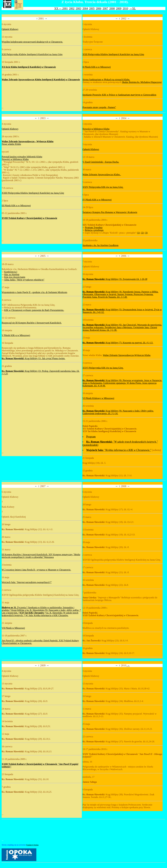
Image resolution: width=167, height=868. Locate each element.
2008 (112, 8)
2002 (72, 8)
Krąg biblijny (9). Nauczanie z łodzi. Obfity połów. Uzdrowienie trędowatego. (118, 412)
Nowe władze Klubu (11, 144)
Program (91, 437)
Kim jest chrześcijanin (15, 277)
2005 (92, 8)
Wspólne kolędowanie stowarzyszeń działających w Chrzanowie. (32, 42)
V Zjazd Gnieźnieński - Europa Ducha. (101, 162)
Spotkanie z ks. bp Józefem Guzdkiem (100, 245)
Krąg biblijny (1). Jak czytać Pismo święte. (33, 358)
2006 (99, 8)
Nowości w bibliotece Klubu (15, 159)
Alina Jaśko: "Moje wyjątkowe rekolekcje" (24, 280)
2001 (65, 8)
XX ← (58, 8)
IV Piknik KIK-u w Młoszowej (97, 200)
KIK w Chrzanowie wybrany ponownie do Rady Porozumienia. (34, 310)
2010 (125, 8)
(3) (146, 233)
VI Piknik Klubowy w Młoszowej (98, 398)
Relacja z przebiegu (94, 230)
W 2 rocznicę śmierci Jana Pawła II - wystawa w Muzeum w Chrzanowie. (36, 570)
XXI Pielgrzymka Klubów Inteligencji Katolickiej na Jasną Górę (32, 54)
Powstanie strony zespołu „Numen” (99, 107)
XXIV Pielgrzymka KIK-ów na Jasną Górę (103, 187)
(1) (138, 233)
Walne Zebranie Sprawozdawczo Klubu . (102, 174)
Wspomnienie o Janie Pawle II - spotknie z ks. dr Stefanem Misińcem (34, 292)
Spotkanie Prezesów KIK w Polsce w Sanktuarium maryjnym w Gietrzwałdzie (119, 95)
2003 (79, 8)
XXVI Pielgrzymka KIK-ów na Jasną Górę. (103, 368)
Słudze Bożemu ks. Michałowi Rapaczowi (142, 82)
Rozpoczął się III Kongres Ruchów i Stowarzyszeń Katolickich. (32, 323)
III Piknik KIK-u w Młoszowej (16, 206)
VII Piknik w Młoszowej (13, 628)
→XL (133, 8)
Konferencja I (11, 272)
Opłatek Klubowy (10, 29)
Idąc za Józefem (12, 274)
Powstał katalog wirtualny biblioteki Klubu (22, 157)
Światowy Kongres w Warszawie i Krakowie (110, 212)
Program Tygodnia (94, 227)
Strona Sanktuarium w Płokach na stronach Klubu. (106, 80)
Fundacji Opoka (32, 845)
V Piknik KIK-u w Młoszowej (16, 335)
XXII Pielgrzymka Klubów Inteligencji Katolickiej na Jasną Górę (113, 54)
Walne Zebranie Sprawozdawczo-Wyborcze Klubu (127, 355)
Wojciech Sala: (27, 582)
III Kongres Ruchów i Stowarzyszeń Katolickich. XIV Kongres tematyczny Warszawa (41, 556)
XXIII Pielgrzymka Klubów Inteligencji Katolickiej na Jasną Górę (33, 193)
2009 (119, 8)
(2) (142, 233)
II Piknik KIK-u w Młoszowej (97, 67)
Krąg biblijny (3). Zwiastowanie (115, 279)
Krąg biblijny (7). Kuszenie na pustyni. (118, 343)
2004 (85, 8)
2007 (105, 8)
